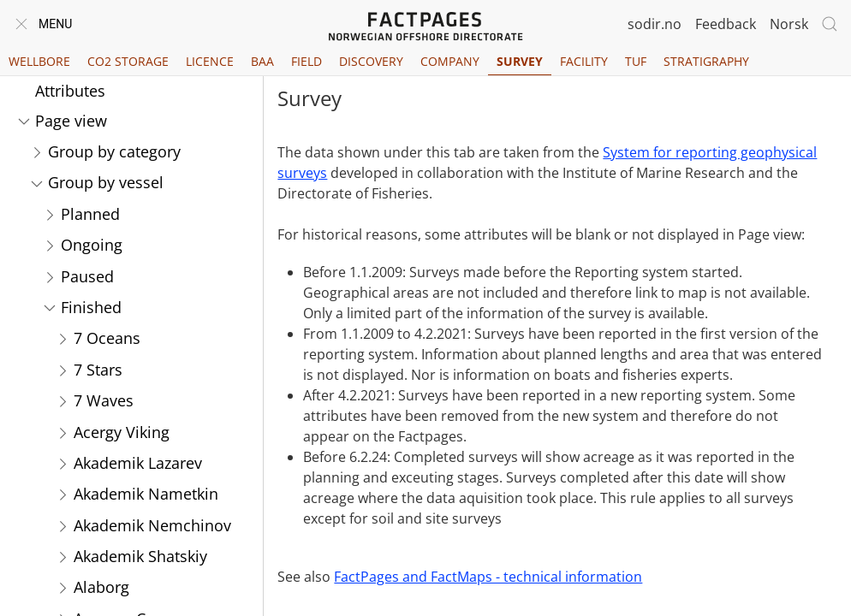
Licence (210, 61)
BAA (262, 61)
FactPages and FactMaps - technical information (488, 577)
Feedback (726, 24)
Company (450, 61)
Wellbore (39, 61)
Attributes (70, 91)
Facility (584, 61)
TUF (636, 61)
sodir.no (655, 24)
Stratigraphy (706, 61)
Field (306, 61)
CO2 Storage (128, 61)
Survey (520, 61)
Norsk (789, 24)
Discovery (371, 61)
